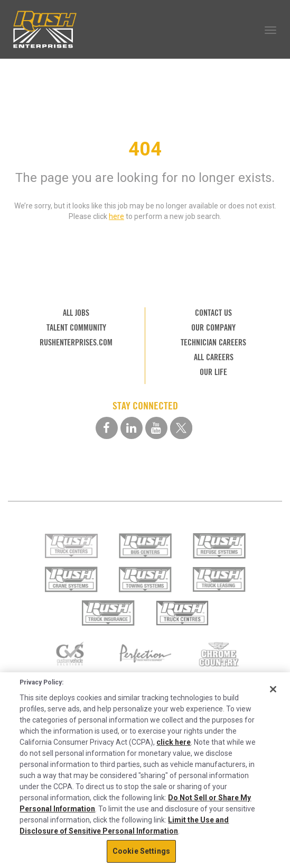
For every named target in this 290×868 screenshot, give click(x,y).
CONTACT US (213, 313)
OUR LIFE (213, 372)
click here (174, 742)
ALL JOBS (76, 313)
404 (145, 149)
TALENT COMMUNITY (76, 328)
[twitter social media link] (181, 428)
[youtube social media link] (156, 428)
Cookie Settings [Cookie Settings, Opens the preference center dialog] (141, 851)
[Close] (273, 689)
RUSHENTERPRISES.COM (76, 342)
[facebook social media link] (107, 428)
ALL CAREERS (214, 357)
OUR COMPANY (213, 328)
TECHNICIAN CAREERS (213, 342)
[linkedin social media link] (132, 428)
